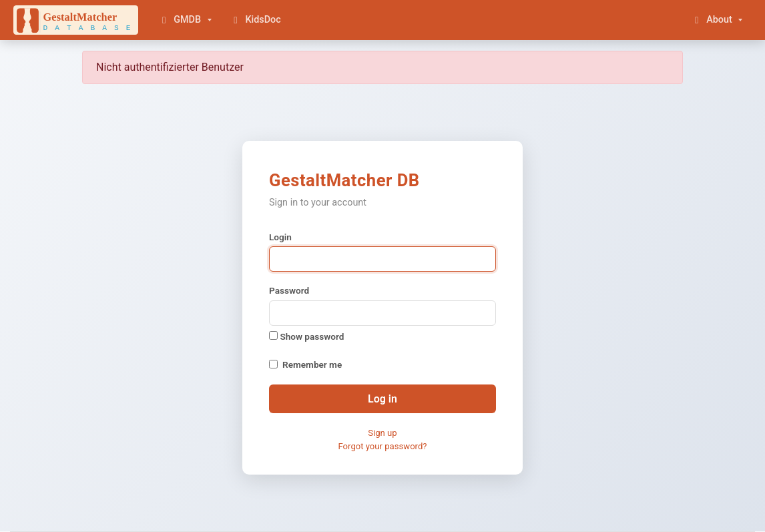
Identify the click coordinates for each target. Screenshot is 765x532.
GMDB (180, 20)
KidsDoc (255, 20)
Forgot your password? (382, 446)
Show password (306, 336)
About (712, 20)
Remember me (312, 364)
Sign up (382, 433)
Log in (382, 399)
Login (280, 237)
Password (289, 290)
